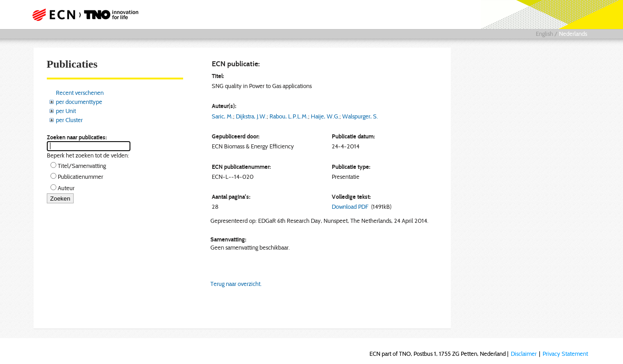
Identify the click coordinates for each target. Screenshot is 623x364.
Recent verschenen (80, 93)
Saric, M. (222, 116)
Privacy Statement (565, 354)
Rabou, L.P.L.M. (289, 116)
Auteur (66, 188)
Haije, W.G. (325, 116)
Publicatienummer (80, 177)
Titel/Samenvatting (82, 166)
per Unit (66, 111)
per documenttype (79, 102)
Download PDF (350, 207)
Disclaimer (524, 354)
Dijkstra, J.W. (251, 116)
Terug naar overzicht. (236, 284)
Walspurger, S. (360, 116)
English (544, 34)
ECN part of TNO (82, 15)
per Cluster (69, 120)
